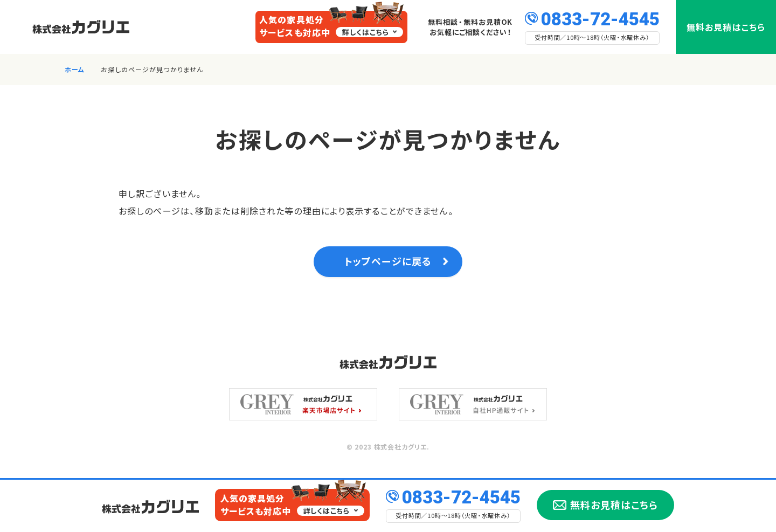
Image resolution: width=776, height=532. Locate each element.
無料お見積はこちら (726, 27)
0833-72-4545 (600, 18)
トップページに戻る (388, 264)
